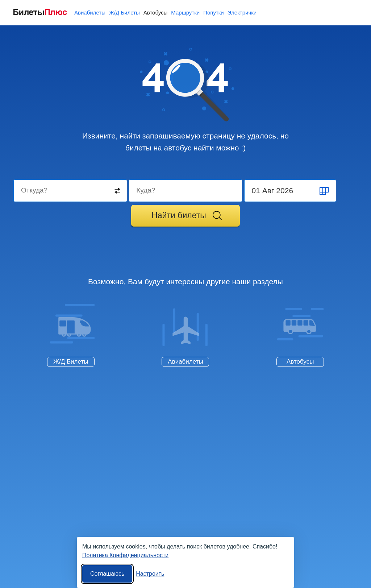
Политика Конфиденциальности (125, 555)
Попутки (214, 13)
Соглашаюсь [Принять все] (107, 574)
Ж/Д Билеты (124, 13)
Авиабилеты (90, 13)
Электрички (242, 13)
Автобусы (156, 13)
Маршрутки (185, 13)
